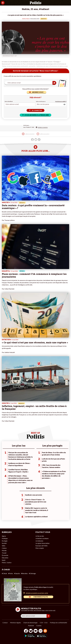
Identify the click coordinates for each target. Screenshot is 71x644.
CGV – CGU (44, 623)
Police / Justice (7, 562)
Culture (4, 548)
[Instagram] (41, 631)
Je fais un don (40, 536)
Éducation (5, 558)
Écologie (5, 541)
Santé (4, 560)
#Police (11, 573)
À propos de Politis (42, 546)
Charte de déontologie (30, 623)
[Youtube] (36, 631)
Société (4, 543)
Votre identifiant (9, 101)
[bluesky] (31, 631)
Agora (4, 536)
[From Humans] (45, 631)
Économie (5, 555)
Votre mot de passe (41, 101)
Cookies (39, 626)
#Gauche (17, 573)
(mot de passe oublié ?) (61, 101)
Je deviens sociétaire (42, 538)
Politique (5, 538)
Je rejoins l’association (42, 543)
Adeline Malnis (26, 19)
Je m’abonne (39, 541)
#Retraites (24, 573)
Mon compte (40, 548)
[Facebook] (26, 631)
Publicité (31, 626)
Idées (4, 546)
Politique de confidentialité (58, 623)
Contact (5, 623)
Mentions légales (15, 623)
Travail (4, 553)
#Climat (4, 573)
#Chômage (32, 573)
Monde (4, 550)
